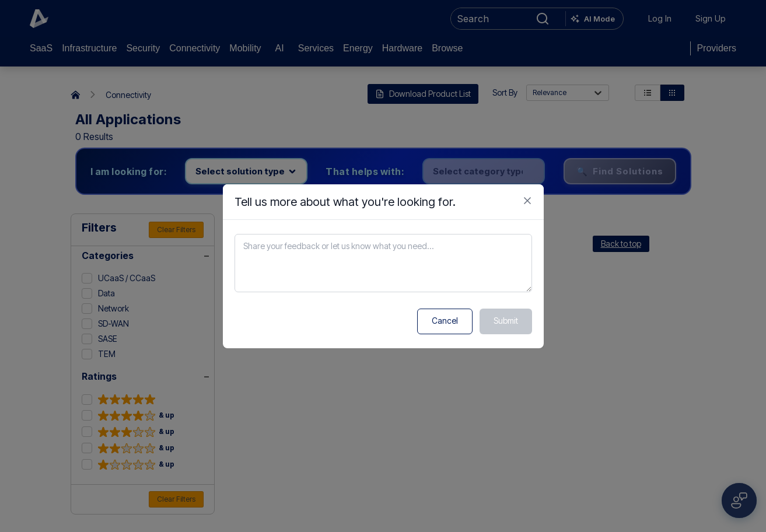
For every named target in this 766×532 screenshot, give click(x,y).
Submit (506, 321)
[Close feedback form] (527, 201)
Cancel (445, 321)
